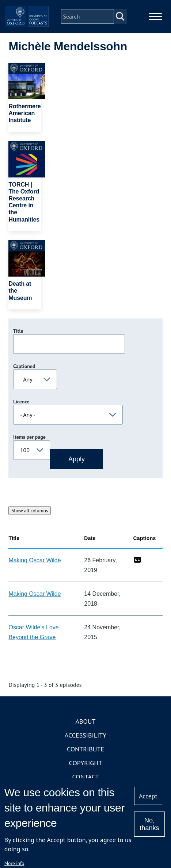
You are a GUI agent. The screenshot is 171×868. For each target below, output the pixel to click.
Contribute (85, 749)
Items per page (29, 437)
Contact (86, 777)
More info (14, 863)
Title (18, 331)
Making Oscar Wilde (35, 560)
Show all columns (30, 511)
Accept (148, 796)
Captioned (24, 366)
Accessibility (85, 735)
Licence (21, 402)
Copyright (86, 763)
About (85, 721)
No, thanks (149, 824)
